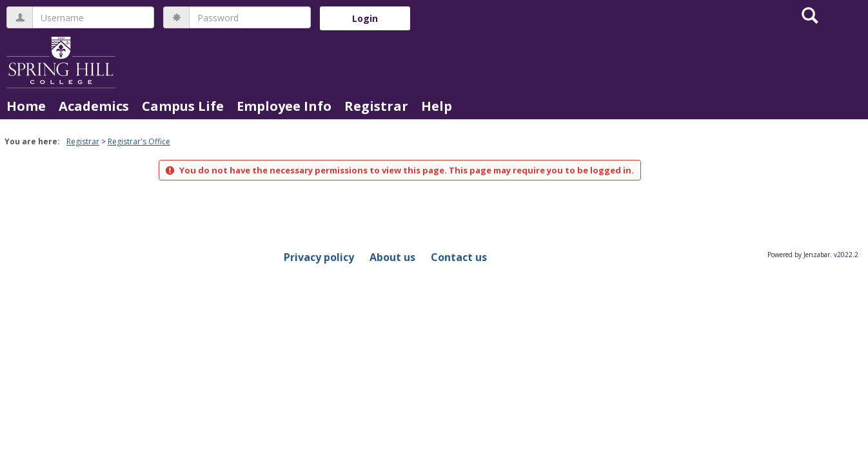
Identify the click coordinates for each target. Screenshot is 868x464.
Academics (94, 106)
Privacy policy (319, 257)
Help (437, 106)
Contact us (459, 257)
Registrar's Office (139, 141)
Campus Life (183, 106)
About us (392, 257)
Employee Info (284, 106)
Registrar (376, 106)
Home (26, 106)
